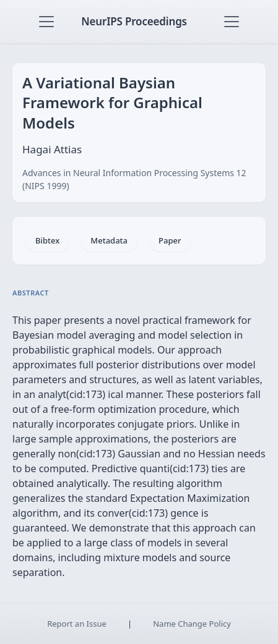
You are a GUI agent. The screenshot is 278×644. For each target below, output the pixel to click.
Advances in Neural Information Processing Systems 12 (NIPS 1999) (134, 179)
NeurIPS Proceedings (134, 21)
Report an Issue (77, 624)
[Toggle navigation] (46, 22)
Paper (170, 240)
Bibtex (47, 240)
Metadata (109, 240)
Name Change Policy (192, 624)
